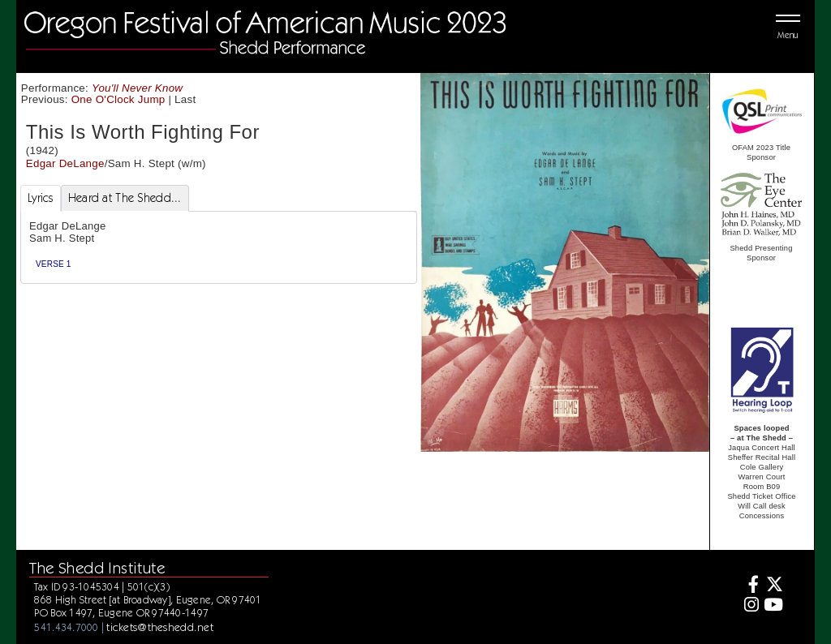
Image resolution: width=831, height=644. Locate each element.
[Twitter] (773, 586)
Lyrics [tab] (41, 198)
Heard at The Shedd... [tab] (125, 198)
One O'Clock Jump (118, 99)
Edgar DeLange (65, 163)
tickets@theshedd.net (160, 627)
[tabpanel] (219, 247)
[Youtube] (773, 606)
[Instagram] (749, 606)
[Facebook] (749, 586)
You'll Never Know (137, 88)
